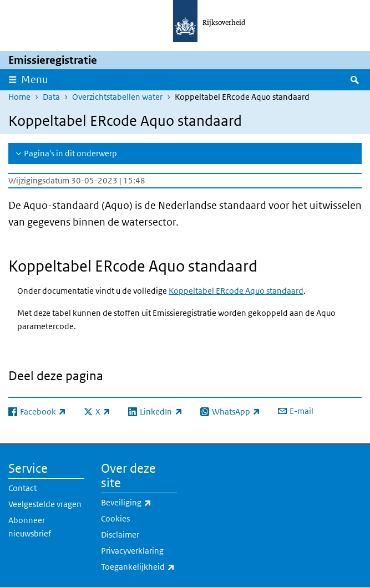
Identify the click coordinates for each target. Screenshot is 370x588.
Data (51, 97)
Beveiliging (139, 503)
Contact (22, 488)
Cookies (115, 518)
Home (19, 97)
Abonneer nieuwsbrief (30, 527)
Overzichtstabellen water (117, 97)
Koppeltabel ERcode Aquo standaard (236, 291)
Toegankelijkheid (139, 567)
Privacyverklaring (132, 551)
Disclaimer (120, 535)
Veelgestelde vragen (45, 504)
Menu (35, 80)
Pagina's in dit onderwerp (70, 153)
